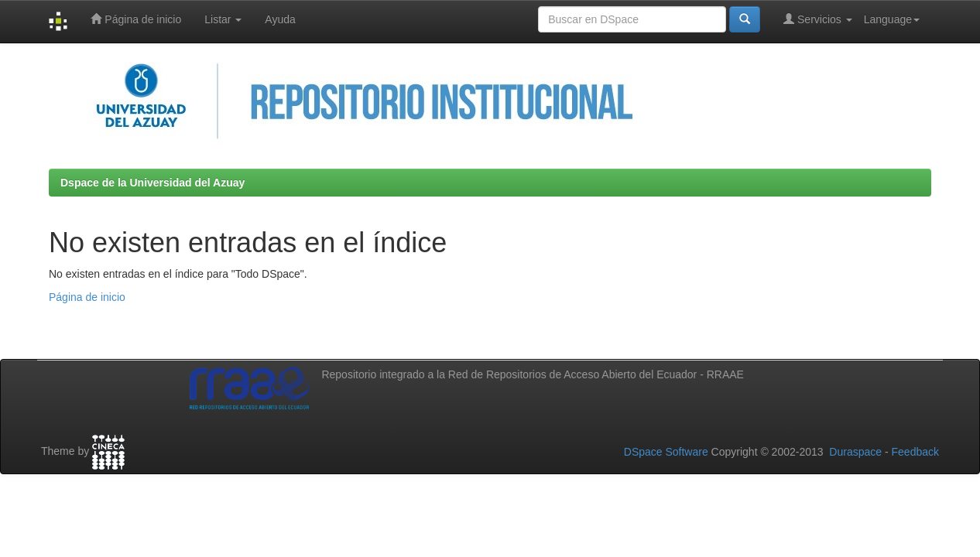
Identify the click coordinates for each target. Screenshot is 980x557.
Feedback (915, 452)
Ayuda (280, 19)
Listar (223, 19)
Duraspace (855, 452)
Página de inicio (136, 19)
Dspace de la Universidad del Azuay (152, 183)
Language (892, 19)
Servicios (818, 19)
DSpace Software (666, 452)
